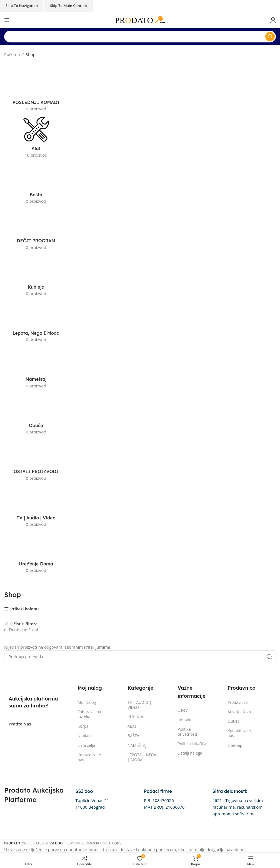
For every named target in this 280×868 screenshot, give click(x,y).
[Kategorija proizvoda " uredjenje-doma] (36, 553)
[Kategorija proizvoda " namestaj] (36, 369)
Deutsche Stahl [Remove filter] (23, 630)
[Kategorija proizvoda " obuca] (36, 415)
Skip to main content (69, 6)
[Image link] (33, 685)
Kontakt (185, 720)
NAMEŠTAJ (137, 745)
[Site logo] (140, 19)
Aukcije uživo (239, 712)
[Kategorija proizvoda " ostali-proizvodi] (36, 461)
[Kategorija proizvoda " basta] (36, 184)
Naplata (85, 736)
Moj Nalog (87, 702)
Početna (12, 54)
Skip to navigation (22, 6)
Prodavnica (238, 702)
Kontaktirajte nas (89, 757)
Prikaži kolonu (25, 609)
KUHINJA (135, 717)
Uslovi (183, 710)
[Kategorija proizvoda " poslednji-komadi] (36, 92)
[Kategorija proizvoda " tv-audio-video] (36, 507)
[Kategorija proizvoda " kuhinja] (36, 276)
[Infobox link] (92, 799)
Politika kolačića (192, 744)
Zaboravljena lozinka (89, 714)
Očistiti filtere (24, 624)
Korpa (83, 726)
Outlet (233, 721)
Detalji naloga (190, 753)
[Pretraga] (140, 37)
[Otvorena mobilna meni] (7, 20)
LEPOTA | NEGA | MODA (142, 757)
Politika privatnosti (187, 732)
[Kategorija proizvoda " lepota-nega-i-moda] (36, 323)
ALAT (132, 726)
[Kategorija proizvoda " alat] (36, 138)
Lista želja (86, 745)
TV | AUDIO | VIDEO (139, 705)
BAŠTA (133, 736)
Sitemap (235, 745)
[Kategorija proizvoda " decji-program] (36, 230)
